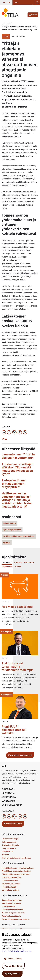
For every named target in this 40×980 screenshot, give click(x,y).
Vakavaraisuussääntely (11, 916)
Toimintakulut (7, 852)
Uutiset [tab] (18, 567)
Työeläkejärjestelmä (12, 530)
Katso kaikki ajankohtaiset (20, 755)
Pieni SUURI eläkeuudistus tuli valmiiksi (14, 730)
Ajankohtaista (9, 797)
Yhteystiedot (8, 789)
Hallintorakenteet (9, 842)
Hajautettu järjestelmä (11, 884)
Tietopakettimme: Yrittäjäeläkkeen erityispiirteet (14, 484)
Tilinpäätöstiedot (9, 848)
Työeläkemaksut (9, 907)
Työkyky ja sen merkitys (12, 877)
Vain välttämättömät (13, 966)
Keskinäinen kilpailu (10, 845)
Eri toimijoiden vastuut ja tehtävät (16, 874)
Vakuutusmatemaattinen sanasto (15, 919)
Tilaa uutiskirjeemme (13, 824)
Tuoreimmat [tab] (7, 563)
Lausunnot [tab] (29, 563)
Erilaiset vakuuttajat (10, 839)
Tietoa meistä (8, 793)
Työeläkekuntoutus (10, 881)
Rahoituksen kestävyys (11, 903)
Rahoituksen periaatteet (12, 900)
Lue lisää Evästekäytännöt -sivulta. (17, 951)
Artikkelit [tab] (18, 563)
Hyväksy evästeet (12, 974)
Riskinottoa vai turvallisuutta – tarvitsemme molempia (18, 667)
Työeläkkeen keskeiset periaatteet (16, 871)
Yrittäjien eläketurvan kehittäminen (19, 536)
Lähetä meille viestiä (12, 805)
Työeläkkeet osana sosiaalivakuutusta (18, 868)
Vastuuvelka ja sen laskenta (13, 913)
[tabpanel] (20, 662)
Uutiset (6, 37)
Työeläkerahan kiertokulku (13, 910)
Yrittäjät (7, 543)
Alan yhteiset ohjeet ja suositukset (16, 858)
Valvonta (5, 855)
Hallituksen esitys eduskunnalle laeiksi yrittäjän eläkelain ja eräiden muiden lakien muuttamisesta (17, 500)
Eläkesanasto (9, 801)
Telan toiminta (9, 523)
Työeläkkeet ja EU (9, 887)
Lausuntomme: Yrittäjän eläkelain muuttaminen (18, 456)
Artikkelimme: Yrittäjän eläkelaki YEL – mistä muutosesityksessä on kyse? (17, 469)
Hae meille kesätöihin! (17, 607)
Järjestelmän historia (10, 890)
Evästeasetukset (13, 959)
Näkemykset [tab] (7, 567)
